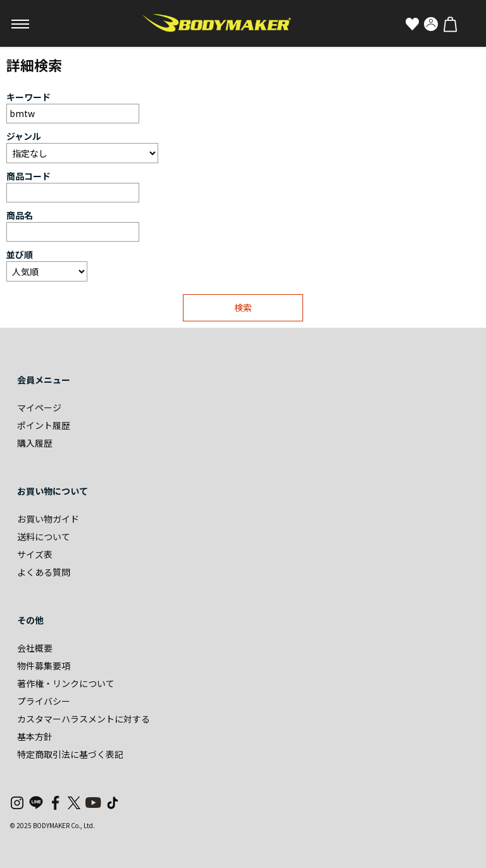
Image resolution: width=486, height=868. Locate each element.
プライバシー (44, 701)
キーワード (28, 97)
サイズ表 (35, 554)
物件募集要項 (44, 666)
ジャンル (24, 136)
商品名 (20, 215)
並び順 (20, 254)
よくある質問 (44, 572)
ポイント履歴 (44, 425)
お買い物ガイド (48, 519)
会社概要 (35, 648)
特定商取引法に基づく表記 (70, 754)
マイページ (39, 407)
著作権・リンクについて (66, 683)
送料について (44, 536)
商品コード (28, 176)
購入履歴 (35, 443)
